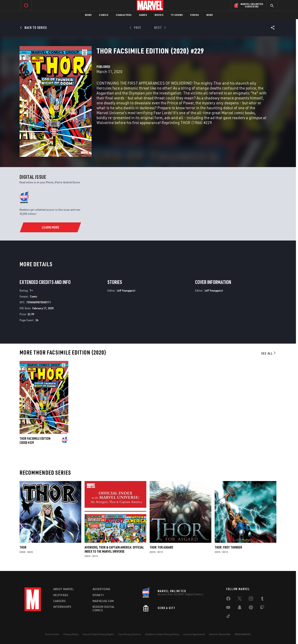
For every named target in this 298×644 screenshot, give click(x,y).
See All (269, 353)
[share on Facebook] (228, 600)
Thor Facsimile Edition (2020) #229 (35, 441)
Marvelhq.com (103, 601)
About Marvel (64, 589)
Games (143, 15)
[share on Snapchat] (240, 608)
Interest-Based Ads (220, 634)
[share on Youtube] (228, 608)
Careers (60, 601)
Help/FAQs (61, 595)
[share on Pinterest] (251, 608)
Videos (194, 15)
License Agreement (194, 634)
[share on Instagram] (251, 599)
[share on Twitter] (240, 599)
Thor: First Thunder (228, 547)
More (210, 15)
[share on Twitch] (262, 608)
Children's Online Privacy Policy (162, 634)
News (88, 15)
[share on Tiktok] (228, 617)
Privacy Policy (71, 634)
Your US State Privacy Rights (98, 634)
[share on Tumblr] (262, 599)
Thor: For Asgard (161, 547)
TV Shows (177, 15)
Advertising (102, 589)
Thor (23, 547)
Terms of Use (52, 634)
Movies (159, 15)
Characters (124, 15)
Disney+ (98, 595)
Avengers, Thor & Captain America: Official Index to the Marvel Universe (114, 549)
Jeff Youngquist (126, 290)
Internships (62, 607)
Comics (104, 15)
